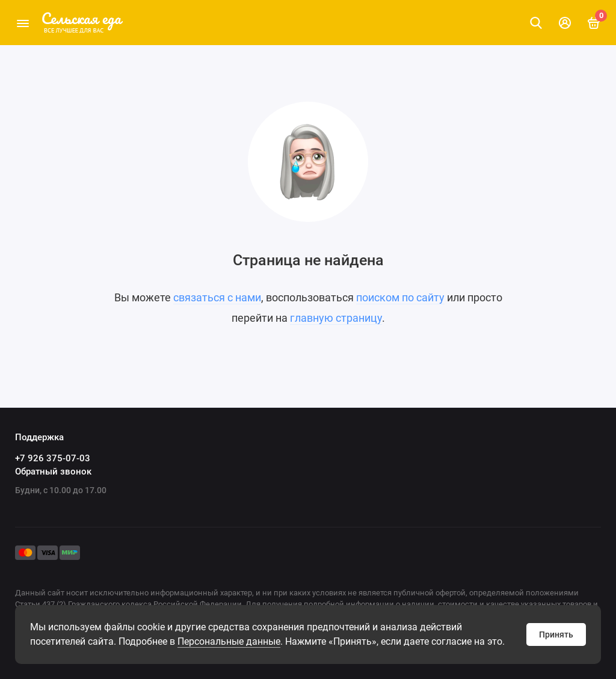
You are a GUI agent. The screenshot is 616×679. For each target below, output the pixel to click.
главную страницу (336, 318)
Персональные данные (229, 641)
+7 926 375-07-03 (53, 458)
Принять (556, 634)
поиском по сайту (400, 297)
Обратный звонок (53, 472)
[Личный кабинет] (565, 23)
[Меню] (23, 23)
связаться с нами (217, 297)
